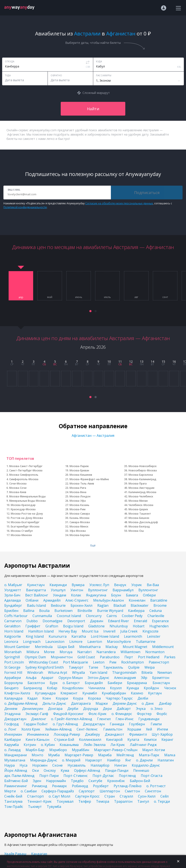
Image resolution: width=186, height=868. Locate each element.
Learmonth (133, 636)
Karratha (79, 636)
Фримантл (138, 734)
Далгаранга (81, 703)
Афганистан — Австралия (93, 436)
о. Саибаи (29, 791)
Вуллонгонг (98, 590)
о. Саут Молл (59, 796)
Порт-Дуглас (103, 776)
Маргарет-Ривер (79, 755)
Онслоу (50, 770)
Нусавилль (77, 765)
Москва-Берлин (80, 535)
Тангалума (13, 801)
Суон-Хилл (147, 796)
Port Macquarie (76, 662)
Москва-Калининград (142, 479)
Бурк (54, 683)
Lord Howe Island (105, 636)
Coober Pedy (132, 616)
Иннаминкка (38, 734)
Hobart (139, 626)
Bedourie (58, 605)
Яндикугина (96, 595)
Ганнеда (117, 724)
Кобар (52, 688)
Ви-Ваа (153, 585)
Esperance (160, 621)
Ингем (162, 729)
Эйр (144, 678)
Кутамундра (45, 693)
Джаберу (92, 734)
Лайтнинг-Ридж (143, 745)
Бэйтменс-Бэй (16, 781)
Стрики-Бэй (64, 740)
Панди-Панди (117, 770)
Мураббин (81, 750)
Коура (78, 698)
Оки (35, 770)
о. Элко (157, 709)
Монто (37, 755)
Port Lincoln (14, 662)
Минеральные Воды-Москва (27, 501)
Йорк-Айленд (16, 770)
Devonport (76, 621)
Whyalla (78, 672)
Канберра (136, 611)
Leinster (154, 636)
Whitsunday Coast (43, 662)
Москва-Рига (78, 488)
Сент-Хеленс (88, 729)
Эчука (141, 709)
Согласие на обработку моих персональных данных (119, 203)
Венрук (120, 585)
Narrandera (106, 652)
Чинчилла (97, 688)
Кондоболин (73, 688)
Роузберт (101, 786)
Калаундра (13, 698)
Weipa (150, 667)
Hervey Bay (68, 631)
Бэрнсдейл (94, 683)
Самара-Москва (80, 522)
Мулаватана (15, 760)
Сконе (57, 765)
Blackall (120, 605)
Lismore (76, 642)
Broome (160, 605)
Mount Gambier (17, 647)
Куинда (133, 688)
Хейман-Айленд (58, 729)
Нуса (23, 765)
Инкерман (13, 734)
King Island (35, 636)
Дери (107, 709)
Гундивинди (149, 719)
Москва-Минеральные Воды (27, 496)
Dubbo (32, 621)
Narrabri (84, 652)
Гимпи (156, 724)
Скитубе (95, 781)
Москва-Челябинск (141, 496)
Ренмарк (60, 786)
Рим (113, 662)
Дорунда (91, 709)
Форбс (162, 714)
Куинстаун (36, 585)
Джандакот (115, 734)
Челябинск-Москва (141, 505)
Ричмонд (40, 786)
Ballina (29, 611)
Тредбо (77, 781)
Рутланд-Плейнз (128, 786)
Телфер (85, 801)
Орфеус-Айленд (87, 770)
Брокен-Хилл (81, 605)
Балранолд (33, 688)
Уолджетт (13, 590)
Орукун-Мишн (71, 678)
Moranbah (13, 652)
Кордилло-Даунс (146, 765)
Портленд (127, 776)
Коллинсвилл (90, 740)
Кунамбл (90, 693)
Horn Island (14, 631)
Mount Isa (90, 631)
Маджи (102, 703)
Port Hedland (149, 657)
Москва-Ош (136, 531)
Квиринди (58, 585)
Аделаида (12, 600)
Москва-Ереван (79, 470)
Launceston (55, 642)
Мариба (105, 755)
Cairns (112, 616)
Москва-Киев (18, 492)
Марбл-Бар (35, 750)
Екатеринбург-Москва (25, 526)
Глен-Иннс (125, 719)
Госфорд (12, 724)
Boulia (44, 611)
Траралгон (123, 801)
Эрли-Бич (12, 595)
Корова (94, 698)
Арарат (47, 678)
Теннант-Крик (40, 801)
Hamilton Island (41, 631)
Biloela (147, 672)
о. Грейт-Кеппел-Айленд (72, 719)
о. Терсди (162, 801)
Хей (149, 729)
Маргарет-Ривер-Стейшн (116, 750)
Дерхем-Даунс (125, 703)
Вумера (78, 585)
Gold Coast (86, 657)
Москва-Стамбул (22, 531)
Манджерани (15, 755)
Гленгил (104, 719)
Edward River (119, 621)
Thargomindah (124, 672)
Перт (129, 657)
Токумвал (65, 801)
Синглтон (153, 791)
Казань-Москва (79, 518)
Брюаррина (137, 683)
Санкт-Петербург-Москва (26, 470)
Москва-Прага (138, 484)
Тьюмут (35, 807)
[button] (90, 311)
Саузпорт (87, 791)
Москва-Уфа (78, 501)
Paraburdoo (110, 657)
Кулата (133, 740)
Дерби (73, 709)
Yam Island (98, 672)
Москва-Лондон (80, 496)
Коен (47, 698)
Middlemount (163, 647)
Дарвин (97, 621)
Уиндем (60, 595)
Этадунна (12, 714)
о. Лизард (12, 750)
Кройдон (151, 688)
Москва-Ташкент (140, 514)
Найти (93, 109)
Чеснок (170, 688)
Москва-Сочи (18, 488)
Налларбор (100, 765)
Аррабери (13, 678)
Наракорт (94, 760)
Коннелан (137, 600)
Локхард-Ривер (67, 734)
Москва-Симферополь (24, 475)
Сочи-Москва (18, 484)
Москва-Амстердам (141, 488)
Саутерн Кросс (87, 796)
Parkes (170, 657)
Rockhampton (133, 662)
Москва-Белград (139, 526)
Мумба (54, 755)
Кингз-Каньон (37, 740)
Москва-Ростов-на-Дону (27, 514)
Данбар (165, 703)
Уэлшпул (58, 590)
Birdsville (85, 611)
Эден (37, 781)
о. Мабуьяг (13, 585)
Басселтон (36, 683)
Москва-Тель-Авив (82, 484)
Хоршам (134, 729)
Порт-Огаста (152, 776)
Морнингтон (62, 657)
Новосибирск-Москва (143, 470)
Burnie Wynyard (110, 611)
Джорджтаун (15, 719)
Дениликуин (33, 709)
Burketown (64, 611)
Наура (9, 765)
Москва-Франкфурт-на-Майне (89, 479)
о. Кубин (48, 745)
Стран (110, 796)
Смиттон (132, 791)
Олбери (149, 595)
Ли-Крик (118, 745)
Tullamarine (146, 642)
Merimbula (44, 647)
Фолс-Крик (98, 714)
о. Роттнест (156, 786)
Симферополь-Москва (24, 479)
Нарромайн (56, 781)
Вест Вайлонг (37, 595)
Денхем (11, 709)
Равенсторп (159, 662)
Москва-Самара (80, 514)
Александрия (125, 678)
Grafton (52, 626)
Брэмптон (161, 678)
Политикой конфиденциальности (25, 207)
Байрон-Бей (140, 781)
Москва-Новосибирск (143, 466)
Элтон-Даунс (98, 678)
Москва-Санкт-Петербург (26, 466)
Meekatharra (90, 647)
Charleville (156, 616)
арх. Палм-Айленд (19, 776)
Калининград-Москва (142, 492)
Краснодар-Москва (23, 509)
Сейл (164, 796)
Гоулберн (137, 724)
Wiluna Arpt (58, 672)
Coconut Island (69, 616)
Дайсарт (124, 709)
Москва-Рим (77, 509)
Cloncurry (94, 616)
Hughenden (159, 626)
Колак (76, 595)
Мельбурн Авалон (108, 600)
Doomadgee (53, 621)
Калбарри (12, 740)
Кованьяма (69, 745)
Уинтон (77, 590)
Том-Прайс (14, 807)
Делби (143, 698)
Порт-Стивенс (76, 776)
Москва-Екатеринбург (25, 522)
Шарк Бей (66, 647)
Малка (170, 755)
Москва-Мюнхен (21, 535)
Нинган (121, 765)
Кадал (32, 698)
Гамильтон (113, 729)
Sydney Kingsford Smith (45, 667)
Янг (128, 760)
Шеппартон (110, 791)
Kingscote (150, 631)
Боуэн (116, 595)
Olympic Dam (35, 657)
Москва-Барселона (141, 475)
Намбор (114, 760)
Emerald (140, 621)
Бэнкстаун (161, 683)
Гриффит (33, 626)
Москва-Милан (138, 501)
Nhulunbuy (119, 626)
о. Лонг (10, 729)
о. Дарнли (144, 760)
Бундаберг (13, 605)
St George (12, 667)
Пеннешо (141, 770)
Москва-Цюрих (138, 509)
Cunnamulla (42, 616)
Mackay (112, 647)
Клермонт (69, 693)
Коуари (62, 698)
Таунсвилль (113, 667)
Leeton (99, 662)
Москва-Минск (79, 526)
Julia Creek (129, 631)
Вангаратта (36, 590)
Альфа (31, 678)
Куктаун (155, 693)
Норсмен (40, 765)
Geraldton (12, 626)
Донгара (55, 709)
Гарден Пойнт (36, 724)
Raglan (103, 605)
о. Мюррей (71, 760)
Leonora (11, 642)
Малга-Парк (149, 755)
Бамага (132, 595)
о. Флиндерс (122, 714)
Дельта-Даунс (54, 703)
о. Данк (148, 703)
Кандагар (39, 854)
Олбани (32, 600)
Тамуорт (76, 667)
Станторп (35, 796)
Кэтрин (30, 745)
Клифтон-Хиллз (17, 693)
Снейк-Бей (13, 796)
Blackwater (140, 605)
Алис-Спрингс (77, 600)
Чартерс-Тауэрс (119, 698)
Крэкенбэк (116, 781)
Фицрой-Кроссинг (68, 714)
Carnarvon (13, 621)
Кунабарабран (114, 693)
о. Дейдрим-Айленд (21, 703)
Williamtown (130, 652)
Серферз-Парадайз (58, 791)
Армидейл (52, 600)
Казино (137, 693)
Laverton (95, 642)
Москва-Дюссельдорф (143, 522)
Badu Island (36, 605)
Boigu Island (73, 626)
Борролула (13, 683)
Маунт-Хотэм (154, 750)
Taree (93, 667)
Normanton (155, 652)
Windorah (35, 672)
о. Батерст (71, 683)
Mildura (33, 652)
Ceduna (156, 611)
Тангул (143, 801)
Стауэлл (126, 796)
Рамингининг (16, 786)
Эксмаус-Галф (37, 714)
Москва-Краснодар (23, 505)
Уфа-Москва (78, 531)
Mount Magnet (135, 647)
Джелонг (39, 719)
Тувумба (54, 807)
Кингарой (114, 740)
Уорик (137, 585)
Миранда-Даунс (44, 760)
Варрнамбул (123, 590)
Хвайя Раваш (15, 854)
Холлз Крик (31, 729)
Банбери (115, 683)
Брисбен (11, 611)
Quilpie (134, 667)
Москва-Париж (79, 466)
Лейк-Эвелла (95, 745)
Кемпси (150, 740)
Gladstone (96, 626)
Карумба (12, 745)
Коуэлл (116, 688)
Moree (49, 652)
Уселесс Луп (99, 585)
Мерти (10, 791)
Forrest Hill (13, 672)
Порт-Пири (49, 776)
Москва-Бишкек (139, 518)
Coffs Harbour (16, 616)
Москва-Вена (78, 492)
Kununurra (58, 636)
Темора (103, 801)
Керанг (167, 740)
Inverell (109, 631)
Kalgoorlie (13, 636)
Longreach (32, 642)
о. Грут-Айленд (65, 724)
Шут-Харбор (162, 734)
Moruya (66, 652)
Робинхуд (80, 786)
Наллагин (166, 760)
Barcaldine (159, 600)
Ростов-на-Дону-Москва (27, 518)
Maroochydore (119, 642)
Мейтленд (125, 755)
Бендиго (11, 688)
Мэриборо (58, 750)
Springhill (12, 657)
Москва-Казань (79, 505)
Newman (165, 672)
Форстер (144, 714)
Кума (65, 770)
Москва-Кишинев (81, 475)
